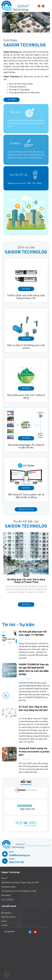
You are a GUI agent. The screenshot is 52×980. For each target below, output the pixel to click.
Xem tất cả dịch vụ (26, 509)
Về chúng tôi (6, 913)
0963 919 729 (17, 863)
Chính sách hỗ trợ (8, 917)
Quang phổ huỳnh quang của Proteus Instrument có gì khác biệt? (34, 752)
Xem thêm (12, 100)
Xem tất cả (26, 604)
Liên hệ (4, 925)
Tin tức (4, 921)
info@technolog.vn (19, 855)
